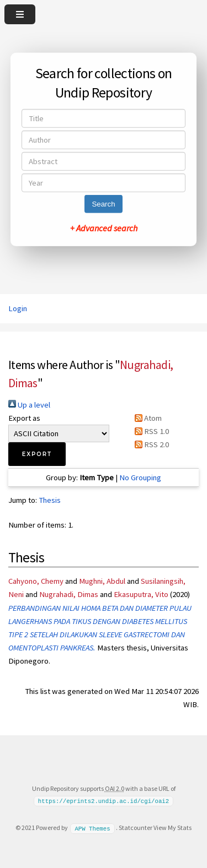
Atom (146, 418)
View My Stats (173, 828)
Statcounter (136, 828)
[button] (37, 454)
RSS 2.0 (150, 444)
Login (18, 308)
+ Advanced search (104, 228)
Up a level (29, 405)
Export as (24, 418)
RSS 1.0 (150, 431)
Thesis (50, 500)
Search (103, 204)
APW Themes (92, 828)
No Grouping (140, 478)
